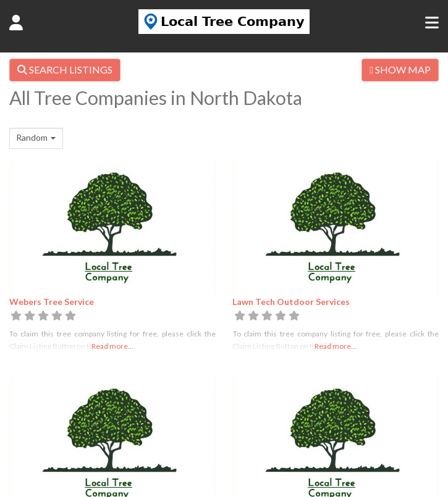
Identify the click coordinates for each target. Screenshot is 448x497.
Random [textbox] (32, 137)
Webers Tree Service (52, 302)
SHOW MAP (400, 69)
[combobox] (36, 138)
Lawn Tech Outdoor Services (291, 302)
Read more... (112, 346)
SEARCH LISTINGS (65, 69)
